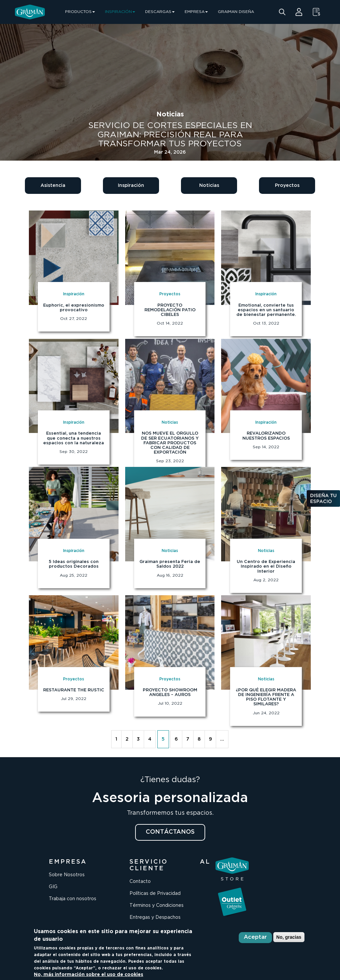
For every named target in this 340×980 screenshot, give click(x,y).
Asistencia (53, 186)
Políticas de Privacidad (155, 894)
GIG (53, 887)
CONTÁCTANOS (170, 832)
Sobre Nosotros (67, 875)
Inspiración (131, 186)
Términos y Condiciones (157, 906)
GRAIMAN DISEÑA (236, 12)
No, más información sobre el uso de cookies (88, 975)
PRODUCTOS (80, 12)
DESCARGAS (160, 12)
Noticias (209, 186)
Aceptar (255, 937)
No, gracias (289, 937)
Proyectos (287, 186)
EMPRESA (196, 12)
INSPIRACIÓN (120, 12)
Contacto (140, 882)
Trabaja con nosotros (73, 899)
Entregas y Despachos (155, 917)
